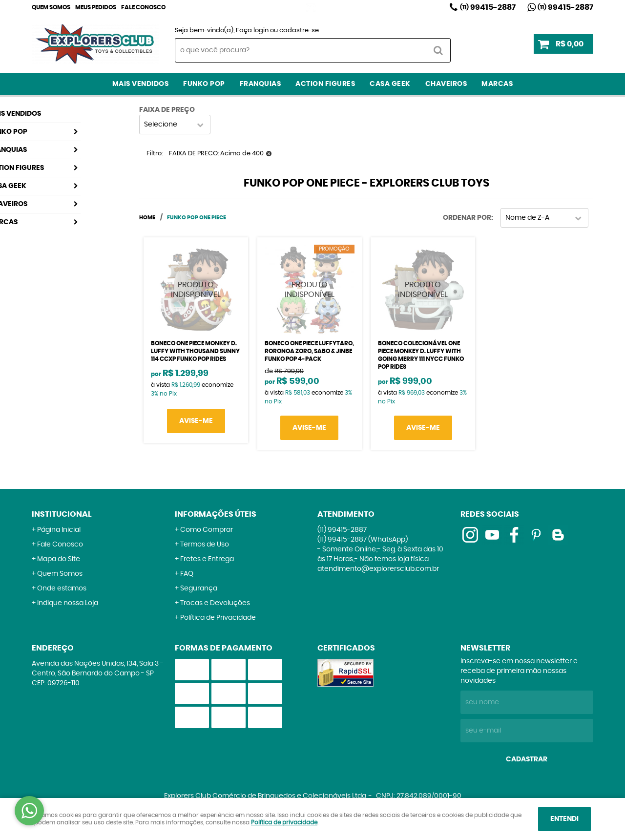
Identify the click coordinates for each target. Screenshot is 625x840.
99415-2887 (488, 7)
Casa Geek (390, 84)
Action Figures (325, 84)
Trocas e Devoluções (215, 603)
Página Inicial (59, 530)
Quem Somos (51, 7)
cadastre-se (299, 31)
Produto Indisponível (196, 290)
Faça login (252, 31)
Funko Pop (204, 84)
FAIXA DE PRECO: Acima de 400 (216, 154)
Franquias (260, 84)
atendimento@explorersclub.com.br (378, 569)
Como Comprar (207, 530)
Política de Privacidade (218, 618)
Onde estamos (62, 588)
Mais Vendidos (141, 84)
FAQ (187, 574)
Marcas (497, 84)
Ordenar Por (467, 218)
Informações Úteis (216, 514)
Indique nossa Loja (68, 603)
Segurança (199, 588)
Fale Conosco (143, 7)
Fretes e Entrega (207, 559)
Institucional (62, 514)
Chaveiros (446, 84)
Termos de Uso (205, 545)
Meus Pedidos (96, 7)
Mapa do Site (59, 559)
